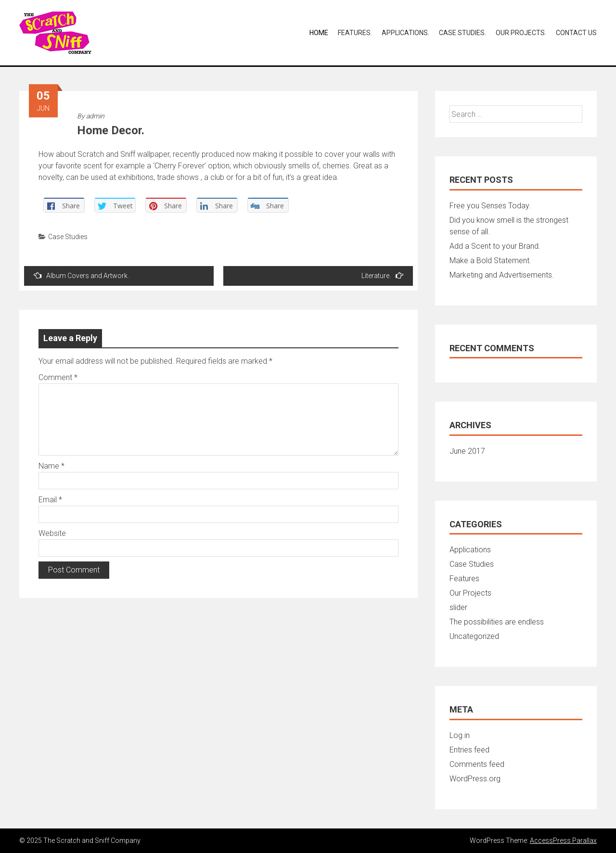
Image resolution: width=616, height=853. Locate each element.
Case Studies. (462, 33)
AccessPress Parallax (563, 840)
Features (464, 579)
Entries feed (469, 750)
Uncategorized (474, 636)
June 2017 (467, 451)
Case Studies (68, 237)
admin (95, 116)
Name (51, 466)
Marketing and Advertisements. (502, 275)
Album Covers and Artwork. (81, 275)
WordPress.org (475, 779)
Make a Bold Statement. (490, 261)
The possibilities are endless (497, 622)
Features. (355, 33)
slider (458, 607)
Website (52, 533)
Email (50, 500)
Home (319, 33)
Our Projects (470, 593)
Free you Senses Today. (490, 206)
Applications (470, 550)
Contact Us (576, 33)
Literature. (382, 275)
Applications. (405, 33)
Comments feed (477, 764)
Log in (460, 735)
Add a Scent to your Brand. (495, 246)
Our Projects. (521, 33)
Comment (58, 377)
